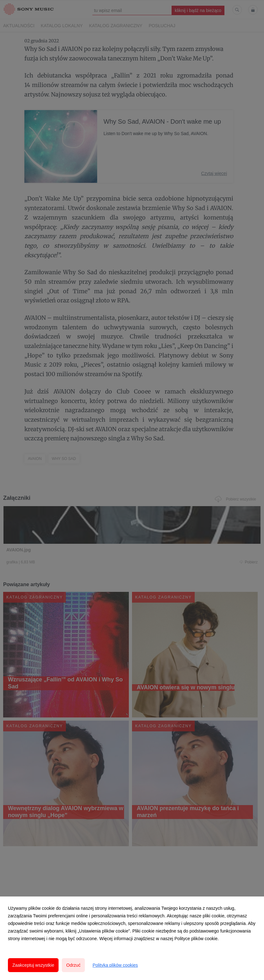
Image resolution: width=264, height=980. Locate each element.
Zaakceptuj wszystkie (33, 965)
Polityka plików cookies (115, 965)
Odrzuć (73, 965)
